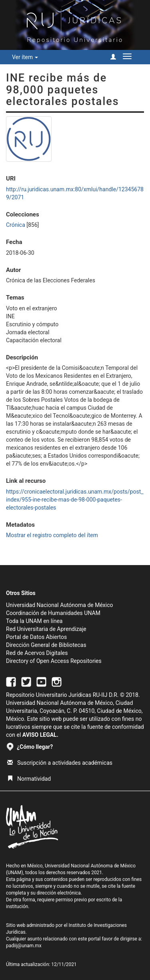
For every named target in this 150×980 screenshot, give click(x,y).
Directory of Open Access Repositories (54, 661)
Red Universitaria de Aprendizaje (46, 629)
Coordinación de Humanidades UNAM (53, 613)
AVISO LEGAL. (40, 735)
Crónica (16, 225)
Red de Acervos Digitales (37, 653)
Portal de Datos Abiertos (36, 637)
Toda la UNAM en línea (34, 621)
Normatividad (29, 779)
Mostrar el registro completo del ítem (52, 535)
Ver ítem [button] (25, 57)
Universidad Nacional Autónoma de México (60, 605)
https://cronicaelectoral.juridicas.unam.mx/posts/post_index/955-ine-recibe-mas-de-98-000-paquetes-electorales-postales (75, 500)
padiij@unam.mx (24, 946)
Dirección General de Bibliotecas (46, 645)
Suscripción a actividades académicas (60, 763)
